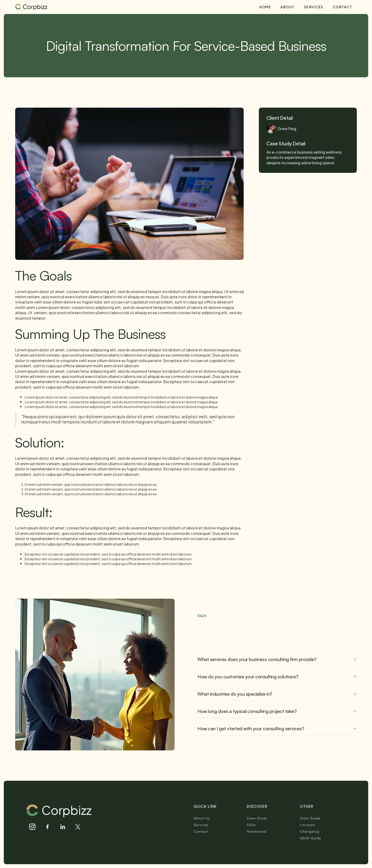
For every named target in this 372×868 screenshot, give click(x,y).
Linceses (307, 825)
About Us (202, 818)
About (287, 7)
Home (265, 7)
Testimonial (256, 831)
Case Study (257, 818)
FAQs (251, 825)
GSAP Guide (311, 838)
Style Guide (310, 818)
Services (314, 7)
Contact (343, 7)
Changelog (310, 831)
